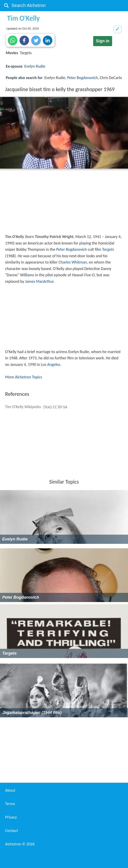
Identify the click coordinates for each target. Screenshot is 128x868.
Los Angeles (50, 364)
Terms (10, 804)
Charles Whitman (73, 262)
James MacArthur (39, 281)
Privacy (11, 817)
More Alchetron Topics (24, 377)
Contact (11, 831)
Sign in (103, 41)
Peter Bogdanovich (83, 78)
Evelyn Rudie (35, 66)
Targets (108, 249)
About (10, 790)
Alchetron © (20, 844)
